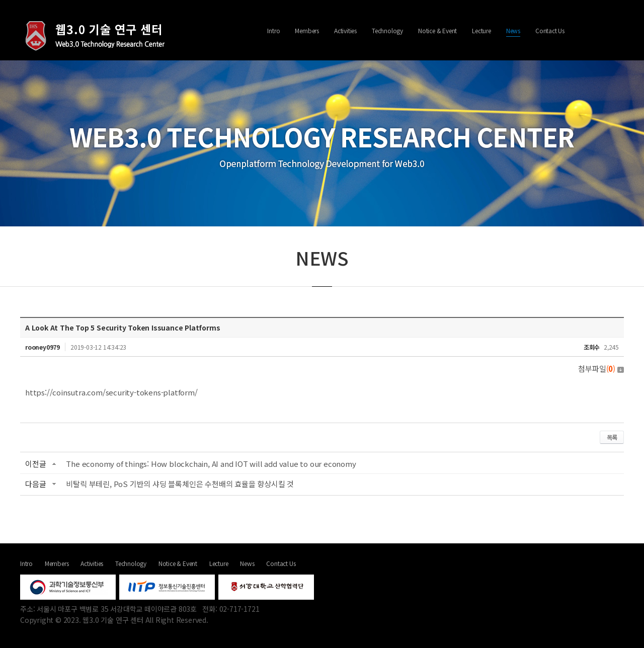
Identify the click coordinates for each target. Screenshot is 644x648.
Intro (273, 30)
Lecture (481, 30)
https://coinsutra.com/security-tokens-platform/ (111, 392)
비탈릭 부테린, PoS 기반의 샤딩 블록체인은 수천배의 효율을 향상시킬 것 (180, 484)
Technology (387, 30)
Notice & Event (437, 30)
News (513, 30)
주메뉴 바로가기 (0, 0)
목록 (612, 437)
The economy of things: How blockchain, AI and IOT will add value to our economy (211, 464)
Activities (345, 30)
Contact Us (550, 30)
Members (307, 30)
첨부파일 (601, 369)
